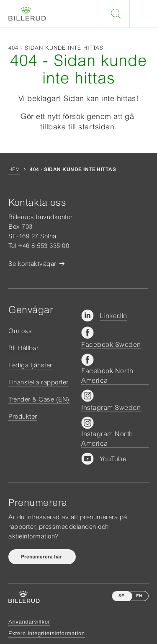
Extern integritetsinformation (47, 633)
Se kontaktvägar (32, 264)
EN (139, 596)
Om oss (20, 331)
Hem (14, 169)
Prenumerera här (42, 557)
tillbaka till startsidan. (78, 127)
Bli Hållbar (24, 348)
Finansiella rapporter (39, 382)
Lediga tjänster (30, 365)
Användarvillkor (29, 622)
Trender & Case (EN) (39, 399)
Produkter (23, 416)
